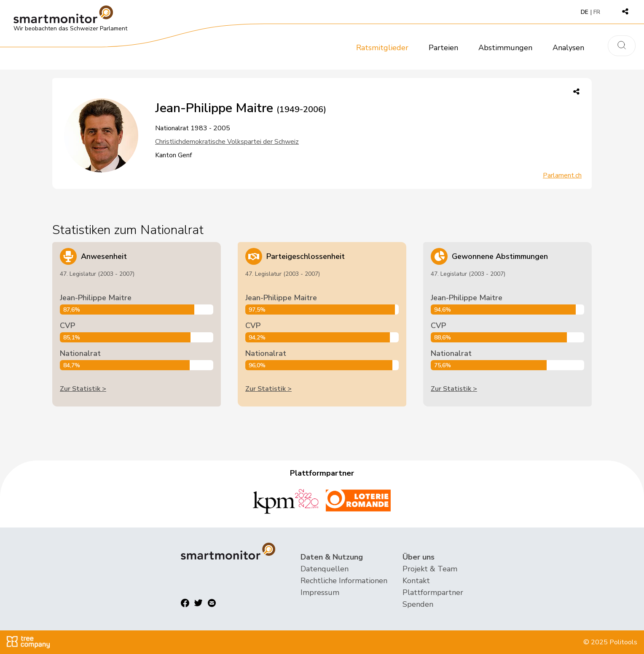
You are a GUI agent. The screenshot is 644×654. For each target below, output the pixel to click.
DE (585, 12)
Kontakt (416, 581)
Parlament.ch (562, 175)
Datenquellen (325, 569)
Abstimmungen (505, 48)
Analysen (568, 48)
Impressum (320, 592)
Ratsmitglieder (382, 48)
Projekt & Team (430, 569)
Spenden (418, 604)
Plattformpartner (433, 592)
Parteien (443, 48)
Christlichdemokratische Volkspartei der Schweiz (227, 142)
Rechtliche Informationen (344, 581)
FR (597, 12)
